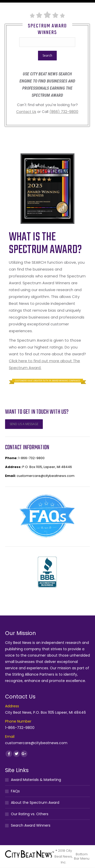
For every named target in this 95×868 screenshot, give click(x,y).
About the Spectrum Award (35, 803)
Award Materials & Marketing (36, 780)
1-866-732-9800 (31, 458)
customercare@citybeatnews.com (46, 476)
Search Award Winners (31, 825)
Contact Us (26, 112)
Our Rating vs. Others (30, 814)
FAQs (15, 791)
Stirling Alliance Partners (33, 674)
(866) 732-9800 (64, 112)
